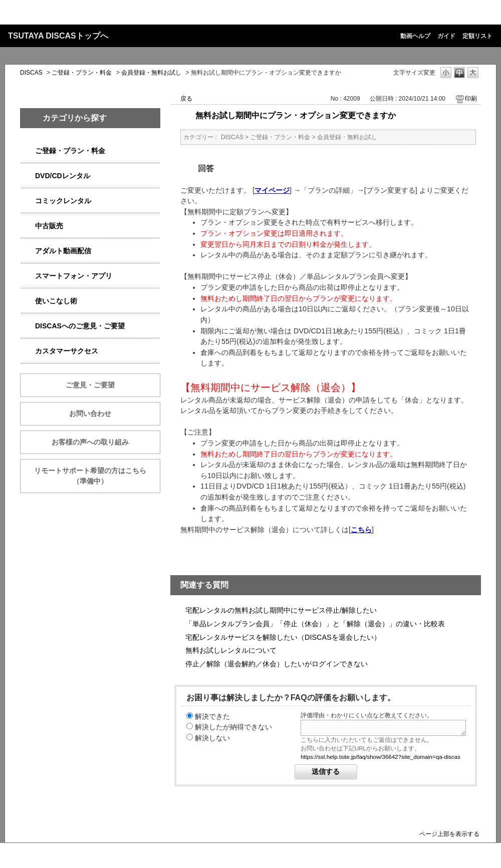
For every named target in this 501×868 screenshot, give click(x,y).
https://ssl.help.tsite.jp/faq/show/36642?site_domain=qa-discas (381, 757)
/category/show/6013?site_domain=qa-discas (28, 226)
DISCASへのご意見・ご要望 (80, 326)
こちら (361, 530)
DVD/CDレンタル (63, 176)
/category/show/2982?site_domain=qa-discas (28, 276)
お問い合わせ (90, 413)
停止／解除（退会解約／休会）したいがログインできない (277, 664)
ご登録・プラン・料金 (82, 73)
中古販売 (49, 226)
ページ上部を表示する (449, 834)
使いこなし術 (56, 301)
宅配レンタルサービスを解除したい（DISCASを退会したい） (283, 637)
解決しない (212, 738)
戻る (186, 99)
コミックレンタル (63, 201)
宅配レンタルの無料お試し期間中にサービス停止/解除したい (281, 610)
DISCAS (31, 73)
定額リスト (477, 36)
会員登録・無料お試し (151, 73)
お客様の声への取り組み (90, 442)
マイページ (272, 190)
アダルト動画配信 (63, 251)
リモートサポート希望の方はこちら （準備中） (97, 476)
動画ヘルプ (415, 36)
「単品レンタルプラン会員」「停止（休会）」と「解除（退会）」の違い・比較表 (315, 624)
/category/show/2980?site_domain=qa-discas (28, 176)
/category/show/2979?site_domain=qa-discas (28, 151)
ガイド (446, 36)
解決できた (212, 716)
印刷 (471, 99)
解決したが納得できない (233, 727)
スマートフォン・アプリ (74, 276)
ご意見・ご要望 (90, 385)
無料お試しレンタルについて (231, 650)
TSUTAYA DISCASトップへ (58, 36)
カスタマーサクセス (67, 351)
